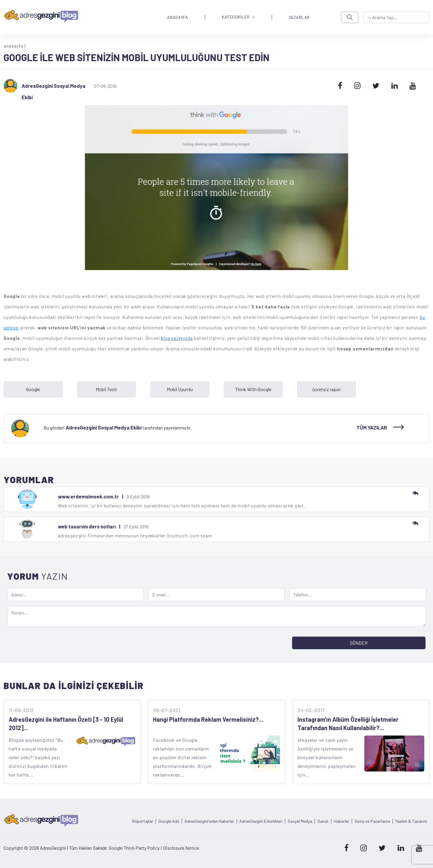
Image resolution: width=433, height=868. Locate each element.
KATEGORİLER (238, 17)
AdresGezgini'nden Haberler (209, 821)
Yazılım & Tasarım (411, 821)
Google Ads (169, 821)
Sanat (323, 821)
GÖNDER (359, 643)
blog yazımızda (177, 338)
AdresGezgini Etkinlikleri (261, 821)
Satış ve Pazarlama (372, 821)
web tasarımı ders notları (87, 526)
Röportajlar (143, 821)
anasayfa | (14, 46)
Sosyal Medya (300, 821)
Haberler (342, 821)
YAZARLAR (299, 17)
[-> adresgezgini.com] (396, 17)
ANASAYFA (178, 17)
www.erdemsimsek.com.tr (88, 496)
